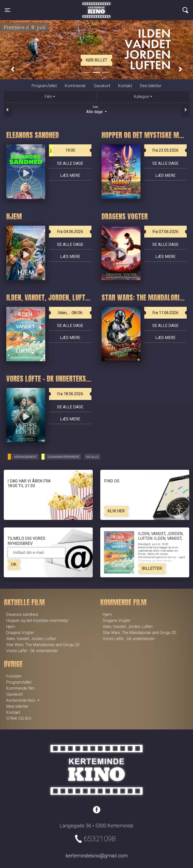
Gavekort (102, 86)
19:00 (62, 150)
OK (14, 564)
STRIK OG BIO (19, 719)
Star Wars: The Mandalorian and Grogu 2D (43, 645)
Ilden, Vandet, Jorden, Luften (31, 639)
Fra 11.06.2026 (165, 313)
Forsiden (14, 676)
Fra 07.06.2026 (165, 232)
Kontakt (125, 86)
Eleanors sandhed (22, 614)
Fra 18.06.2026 (70, 394)
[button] (13, 69)
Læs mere (70, 175)
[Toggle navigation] (8, 10)
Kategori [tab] (141, 97)
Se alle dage (70, 163)
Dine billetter (151, 86)
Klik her (116, 511)
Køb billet (96, 60)
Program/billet (44, 86)
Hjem (11, 627)
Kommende (75, 86)
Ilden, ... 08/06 (70, 313)
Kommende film (20, 688)
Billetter (152, 568)
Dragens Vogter (20, 633)
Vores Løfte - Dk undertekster (32, 651)
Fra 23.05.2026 (165, 150)
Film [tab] (48, 97)
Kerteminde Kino (96, 6)
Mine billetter (17, 706)
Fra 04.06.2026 (70, 232)
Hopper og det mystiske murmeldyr (37, 621)
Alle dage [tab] (96, 110)
